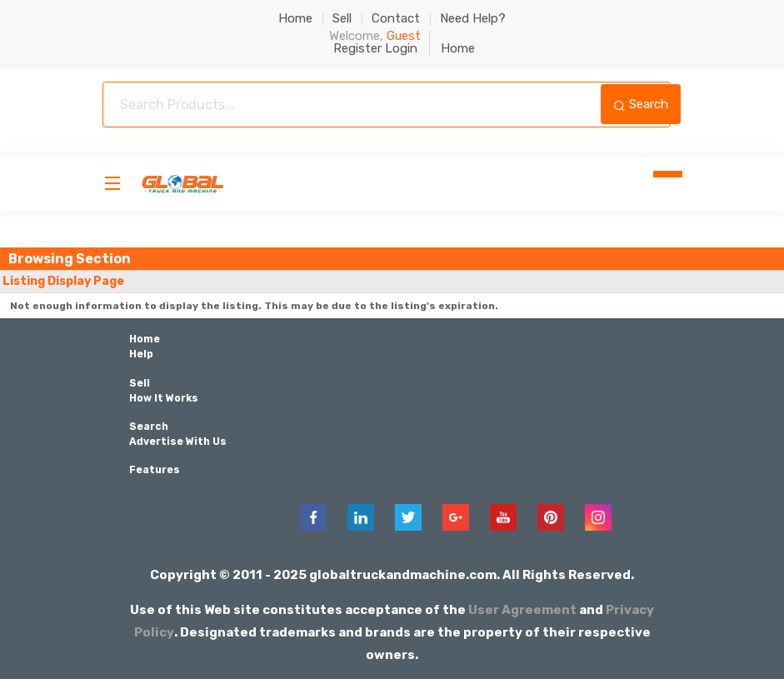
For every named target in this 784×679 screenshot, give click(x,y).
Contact (396, 18)
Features (155, 469)
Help (141, 354)
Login (401, 48)
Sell (342, 18)
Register (357, 48)
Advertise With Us (178, 441)
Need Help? (473, 18)
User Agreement (522, 609)
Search (641, 104)
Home (295, 18)
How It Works (164, 397)
